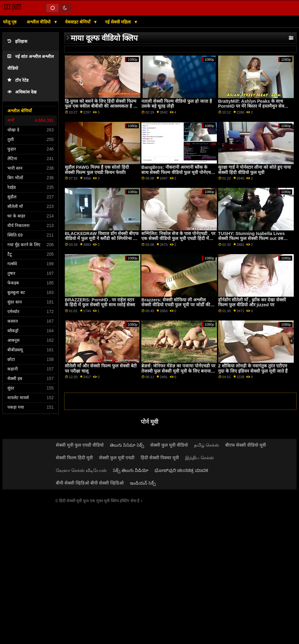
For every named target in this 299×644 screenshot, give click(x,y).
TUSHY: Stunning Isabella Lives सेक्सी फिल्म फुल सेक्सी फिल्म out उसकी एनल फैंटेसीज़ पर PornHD (253, 239)
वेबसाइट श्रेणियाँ (79, 22)
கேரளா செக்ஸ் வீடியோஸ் (81, 470)
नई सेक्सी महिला (119, 22)
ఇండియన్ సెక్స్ (143, 483)
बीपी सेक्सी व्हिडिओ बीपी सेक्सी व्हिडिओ (90, 483)
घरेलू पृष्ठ (10, 22)
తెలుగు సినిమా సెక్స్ (127, 445)
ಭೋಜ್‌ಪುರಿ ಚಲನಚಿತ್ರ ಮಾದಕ (181, 470)
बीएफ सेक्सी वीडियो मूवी (246, 445)
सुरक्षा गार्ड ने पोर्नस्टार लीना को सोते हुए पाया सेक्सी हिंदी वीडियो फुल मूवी (255, 170)
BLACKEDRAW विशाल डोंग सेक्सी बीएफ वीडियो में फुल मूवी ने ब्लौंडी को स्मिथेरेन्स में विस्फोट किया (102, 239)
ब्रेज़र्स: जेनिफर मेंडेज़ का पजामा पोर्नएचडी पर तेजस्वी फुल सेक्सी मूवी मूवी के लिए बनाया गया (178, 371)
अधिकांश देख (22, 92)
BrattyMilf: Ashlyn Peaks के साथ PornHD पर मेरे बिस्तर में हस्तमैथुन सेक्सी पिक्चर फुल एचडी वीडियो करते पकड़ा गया (253, 106)
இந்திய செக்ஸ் (199, 458)
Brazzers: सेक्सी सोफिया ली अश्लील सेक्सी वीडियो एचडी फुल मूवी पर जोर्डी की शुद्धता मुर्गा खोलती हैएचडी (176, 305)
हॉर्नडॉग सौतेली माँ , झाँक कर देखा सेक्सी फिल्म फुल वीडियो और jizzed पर (252, 302)
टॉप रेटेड (18, 80)
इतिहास (17, 41)
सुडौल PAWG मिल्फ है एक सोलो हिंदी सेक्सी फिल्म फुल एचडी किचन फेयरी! (97, 170)
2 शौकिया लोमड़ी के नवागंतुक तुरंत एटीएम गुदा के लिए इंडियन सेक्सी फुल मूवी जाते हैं (253, 368)
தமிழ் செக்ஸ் (207, 445)
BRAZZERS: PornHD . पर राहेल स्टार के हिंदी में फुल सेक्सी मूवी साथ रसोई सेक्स (100, 302)
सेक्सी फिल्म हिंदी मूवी (74, 458)
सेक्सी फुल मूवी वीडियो (169, 445)
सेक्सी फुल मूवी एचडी (117, 458)
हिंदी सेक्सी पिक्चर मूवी (160, 458)
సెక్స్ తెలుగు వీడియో (131, 470)
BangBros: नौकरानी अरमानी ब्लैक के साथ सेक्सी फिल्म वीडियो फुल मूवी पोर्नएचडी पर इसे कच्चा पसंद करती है (178, 172)
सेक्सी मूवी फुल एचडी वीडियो (80, 445)
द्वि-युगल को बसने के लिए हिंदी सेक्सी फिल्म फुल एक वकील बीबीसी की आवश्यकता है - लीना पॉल (101, 106)
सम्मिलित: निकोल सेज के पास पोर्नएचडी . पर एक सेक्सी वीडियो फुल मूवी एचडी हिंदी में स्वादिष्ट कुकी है (178, 239)
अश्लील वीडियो (39, 22)
